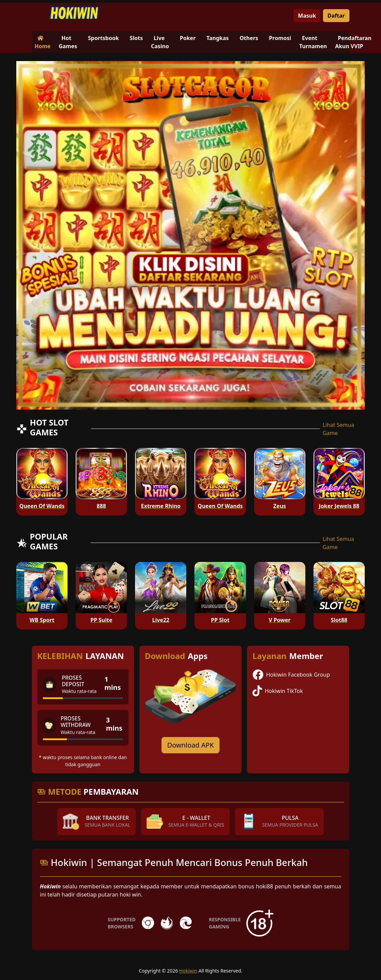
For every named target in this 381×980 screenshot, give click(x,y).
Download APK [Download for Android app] (191, 745)
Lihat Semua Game (338, 429)
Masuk (307, 16)
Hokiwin (188, 971)
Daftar (336, 16)
